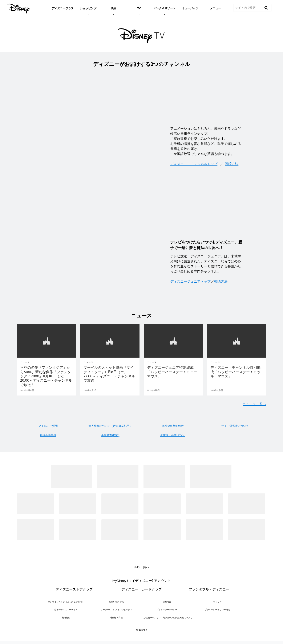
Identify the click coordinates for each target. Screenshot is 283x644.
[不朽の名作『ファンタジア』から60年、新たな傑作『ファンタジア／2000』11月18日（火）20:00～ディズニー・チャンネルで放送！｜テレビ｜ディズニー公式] (46, 376)
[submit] (266, 8)
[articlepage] (46, 341)
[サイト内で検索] (247, 8)
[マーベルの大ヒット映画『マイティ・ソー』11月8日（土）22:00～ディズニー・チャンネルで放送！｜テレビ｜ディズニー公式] (110, 374)
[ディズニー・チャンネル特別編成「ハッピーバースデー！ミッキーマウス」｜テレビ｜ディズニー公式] (237, 372)
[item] (88, 8)
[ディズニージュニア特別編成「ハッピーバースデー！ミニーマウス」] (173, 372)
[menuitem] (63, 8)
